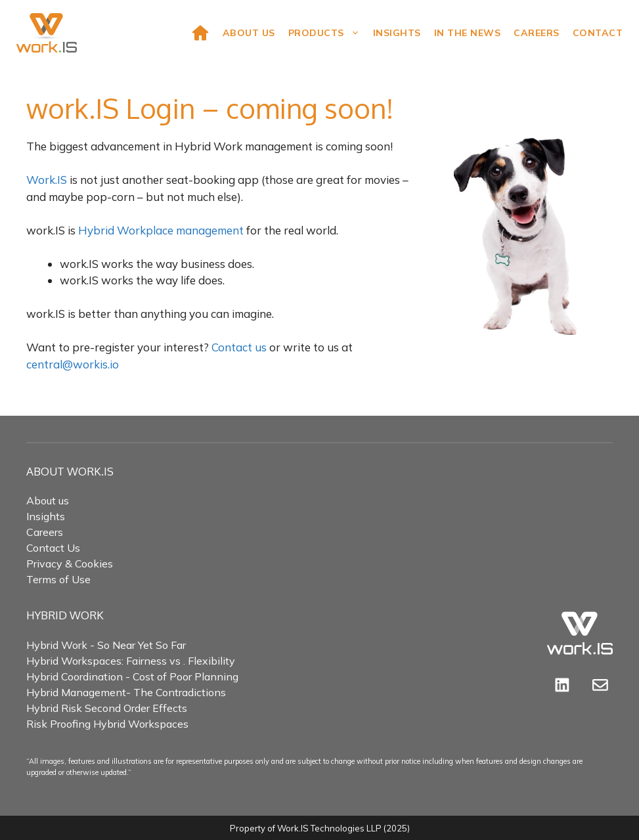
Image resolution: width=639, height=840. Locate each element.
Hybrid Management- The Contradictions (126, 692)
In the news (468, 33)
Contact (598, 33)
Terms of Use (58, 579)
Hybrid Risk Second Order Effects (107, 708)
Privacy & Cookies (70, 564)
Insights (397, 33)
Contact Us (53, 548)
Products (327, 33)
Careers (537, 33)
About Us (249, 33)
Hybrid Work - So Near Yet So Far (106, 645)
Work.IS (47, 180)
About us (48, 500)
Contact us (239, 347)
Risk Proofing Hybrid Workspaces (107, 724)
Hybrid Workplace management (161, 230)
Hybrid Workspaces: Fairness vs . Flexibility (131, 661)
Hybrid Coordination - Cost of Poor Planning (132, 676)
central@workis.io (73, 364)
